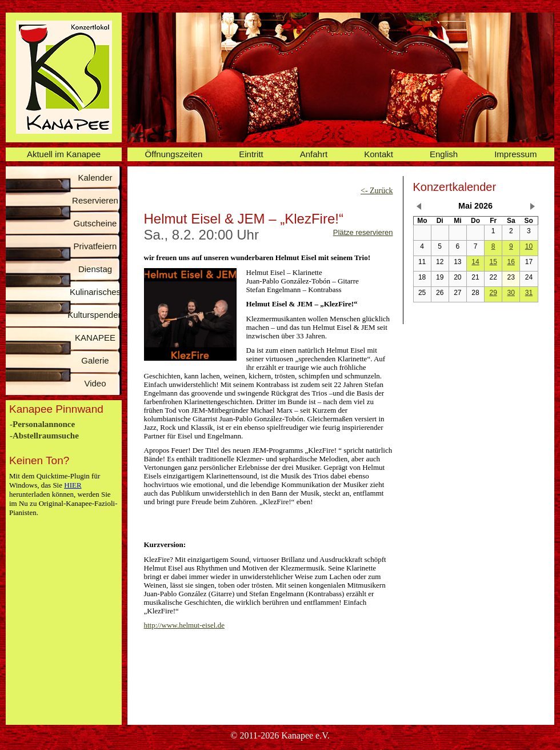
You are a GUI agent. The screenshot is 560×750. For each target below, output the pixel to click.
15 (493, 262)
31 (529, 293)
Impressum (515, 154)
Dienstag (95, 269)
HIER (73, 485)
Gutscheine (95, 223)
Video (95, 383)
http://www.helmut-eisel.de (184, 625)
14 (475, 262)
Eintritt (251, 154)
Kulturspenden (95, 315)
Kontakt (379, 154)
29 (493, 293)
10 (529, 246)
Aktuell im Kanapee (64, 154)
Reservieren (95, 200)
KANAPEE (95, 338)
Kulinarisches (95, 292)
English (444, 154)
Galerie (95, 360)
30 (511, 293)
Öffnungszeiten (174, 154)
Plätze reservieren (363, 232)
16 (511, 262)
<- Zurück (377, 191)
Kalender (95, 177)
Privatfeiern (95, 246)
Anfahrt (314, 154)
